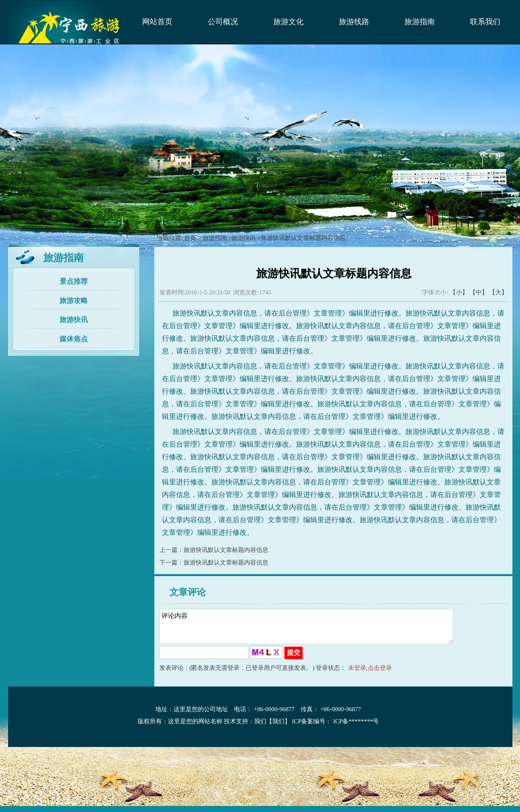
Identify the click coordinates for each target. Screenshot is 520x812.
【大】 (498, 292)
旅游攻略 (74, 301)
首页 (190, 238)
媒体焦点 (74, 339)
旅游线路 (354, 22)
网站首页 (157, 22)
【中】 (479, 292)
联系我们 (485, 22)
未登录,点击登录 (370, 674)
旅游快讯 (74, 320)
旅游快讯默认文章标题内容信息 (226, 550)
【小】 (459, 292)
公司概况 (223, 22)
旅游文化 (288, 22)
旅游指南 (420, 22)
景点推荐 (74, 282)
